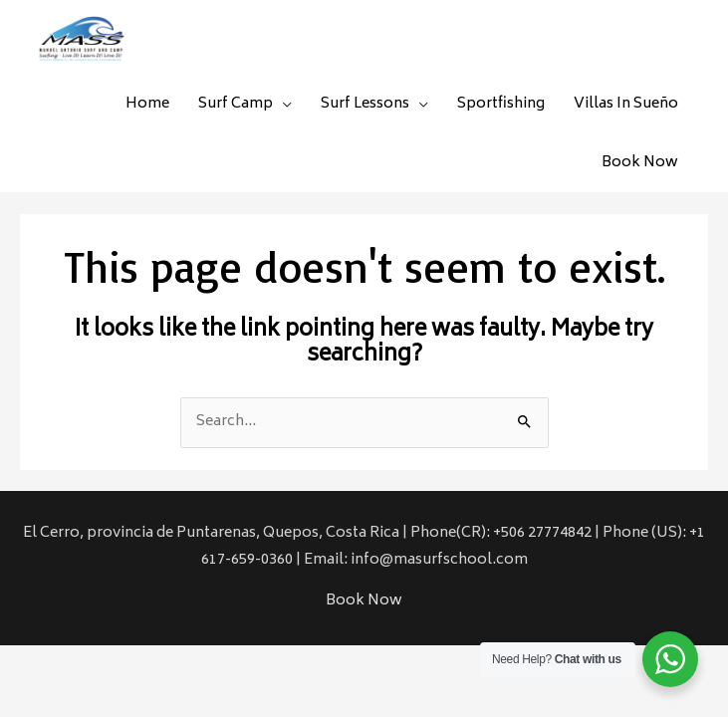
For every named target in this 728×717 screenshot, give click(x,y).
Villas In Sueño (626, 105)
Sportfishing (501, 105)
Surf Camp (236, 105)
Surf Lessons (365, 105)
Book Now (640, 163)
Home (147, 105)
